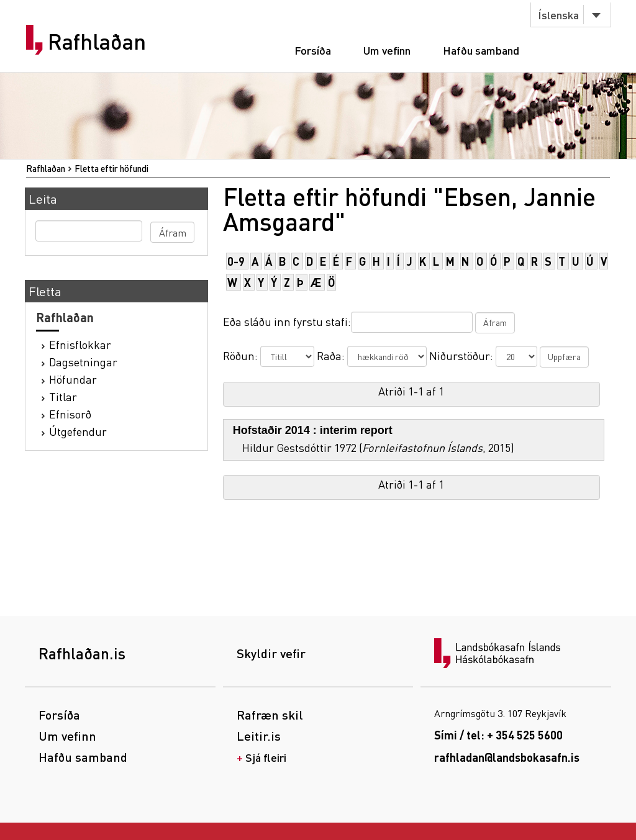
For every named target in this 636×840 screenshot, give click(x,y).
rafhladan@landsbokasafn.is (507, 757)
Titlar (63, 396)
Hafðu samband (481, 50)
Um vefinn (387, 50)
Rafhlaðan (97, 42)
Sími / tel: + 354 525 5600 (498, 735)
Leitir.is (259, 736)
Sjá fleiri (266, 757)
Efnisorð (70, 414)
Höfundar (73, 379)
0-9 (236, 261)
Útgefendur (78, 431)
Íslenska (558, 15)
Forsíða (313, 50)
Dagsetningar (83, 362)
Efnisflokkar (80, 344)
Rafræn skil (270, 715)
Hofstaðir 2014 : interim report (313, 430)
